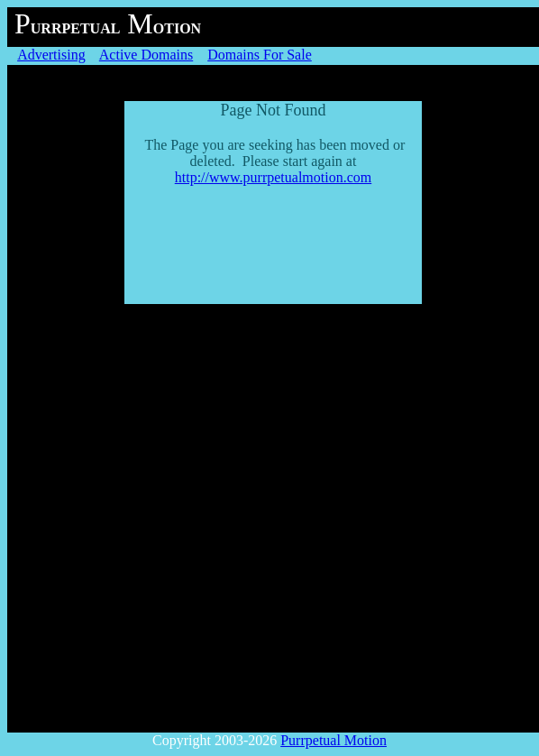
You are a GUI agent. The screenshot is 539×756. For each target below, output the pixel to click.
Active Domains (146, 55)
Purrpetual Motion (333, 740)
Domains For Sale (260, 55)
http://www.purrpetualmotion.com (273, 177)
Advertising (51, 55)
